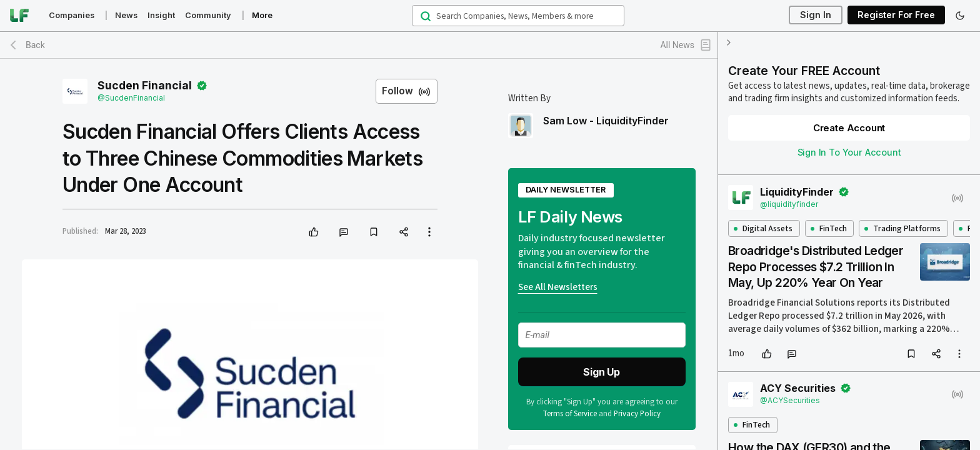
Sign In (816, 15)
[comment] (344, 232)
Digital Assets (763, 228)
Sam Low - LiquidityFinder (606, 121)
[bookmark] (374, 232)
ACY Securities (798, 388)
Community (208, 15)
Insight (161, 15)
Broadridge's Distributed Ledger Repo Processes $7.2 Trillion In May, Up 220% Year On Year (816, 267)
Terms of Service (570, 414)
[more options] (959, 354)
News (126, 15)
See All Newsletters (558, 287)
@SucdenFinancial (131, 98)
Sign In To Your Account (849, 152)
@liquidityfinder (789, 204)
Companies (72, 15)
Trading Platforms (902, 228)
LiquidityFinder (797, 192)
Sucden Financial (145, 86)
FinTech (829, 228)
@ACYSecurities (790, 400)
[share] (404, 232)
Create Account (849, 128)
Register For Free (896, 15)
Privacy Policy (638, 414)
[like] (314, 232)
